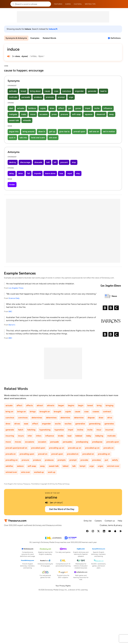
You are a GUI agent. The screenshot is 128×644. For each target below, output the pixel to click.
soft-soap (76, 114)
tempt (83, 466)
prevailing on (104, 454)
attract (40, 405)
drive (110, 418)
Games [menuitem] (68, 4)
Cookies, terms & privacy (111, 525)
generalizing (95, 424)
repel (70, 173)
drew (8, 424)
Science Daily (14, 298)
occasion (44, 114)
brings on (22, 412)
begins (71, 405)
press (54, 114)
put (106, 460)
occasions (29, 442)
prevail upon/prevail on (16, 448)
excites (68, 424)
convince (67, 91)
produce (38, 97)
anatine (51, 497)
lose (61, 173)
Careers (98, 521)
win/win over (113, 466)
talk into (23, 138)
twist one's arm (38, 138)
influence (108, 108)
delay (12, 173)
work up (52, 472)
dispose (91, 418)
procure (64, 114)
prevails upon (113, 442)
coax (56, 91)
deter (21, 173)
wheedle (27, 120)
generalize (80, 424)
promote (50, 97)
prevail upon (79, 131)
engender (79, 91)
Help (120, 521)
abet (11, 108)
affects (29, 405)
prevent (64, 162)
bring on (9, 412)
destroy (13, 162)
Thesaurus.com (6, 4)
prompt (61, 97)
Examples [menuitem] (35, 38)
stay (78, 173)
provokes (96, 460)
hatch (21, 430)
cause (47, 91)
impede (37, 173)
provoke (84, 460)
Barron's (12, 325)
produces (49, 460)
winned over (11, 472)
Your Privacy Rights (63, 586)
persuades (67, 442)
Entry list (88, 521)
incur (99, 430)
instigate (13, 114)
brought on (45, 412)
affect (19, 405)
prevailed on (73, 454)
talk (74, 466)
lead (69, 436)
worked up (39, 472)
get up (52, 131)
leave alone (50, 173)
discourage (25, 162)
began (61, 405)
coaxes (96, 412)
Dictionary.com (122, 4)
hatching (31, 430)
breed (23, 91)
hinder (12, 185)
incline (80, 430)
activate (13, 91)
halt (48, 162)
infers (39, 436)
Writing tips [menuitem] (90, 4)
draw (52, 108)
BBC (10, 312)
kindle (61, 436)
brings (33, 412)
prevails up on (75, 448)
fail (29, 173)
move (33, 114)
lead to (103, 91)
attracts (51, 405)
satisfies (9, 466)
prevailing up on (57, 448)
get (70, 108)
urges (100, 466)
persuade (26, 97)
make (24, 114)
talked (65, 466)
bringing (110, 405)
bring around (28, 131)
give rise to (64, 131)
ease (26, 424)
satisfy (115, 460)
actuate (21, 108)
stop (74, 162)
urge (71, 97)
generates (109, 424)
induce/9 (53, 29)
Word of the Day (52, 493)
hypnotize (59, 430)
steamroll (101, 114)
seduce (20, 466)
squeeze (89, 114)
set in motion (109, 131)
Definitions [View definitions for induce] (116, 38)
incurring (10, 436)
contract (107, 412)
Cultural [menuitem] (78, 4)
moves (18, 442)
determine (65, 418)
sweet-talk (14, 120)
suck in (12, 138)
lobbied (79, 436)
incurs (21, 436)
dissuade (38, 162)
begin (81, 405)
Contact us (110, 521)
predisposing (82, 442)
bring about (35, 91)
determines (37, 418)
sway (111, 114)
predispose (97, 442)
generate (92, 91)
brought (57, 412)
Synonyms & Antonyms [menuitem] (16, 38)
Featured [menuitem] (58, 4)
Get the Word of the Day (62, 509)
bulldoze (32, 108)
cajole (43, 108)
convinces (23, 418)
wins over (25, 472)
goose (78, 108)
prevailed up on (92, 448)
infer (30, 436)
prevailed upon (38, 448)
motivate (13, 97)
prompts (62, 460)
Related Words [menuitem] (49, 38)
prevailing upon (27, 454)
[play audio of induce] (9, 56)
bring (99, 405)
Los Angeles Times (16, 288)
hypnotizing (45, 430)
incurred (109, 430)
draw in (42, 131)
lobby (89, 436)
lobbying (99, 436)
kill (55, 162)
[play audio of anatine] (47, 503)
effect (61, 108)
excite (58, 424)
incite (97, 108)
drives (17, 424)
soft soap (32, 466)
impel (88, 108)
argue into (14, 131)
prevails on (109, 448)
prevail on (43, 454)
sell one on (94, 131)
